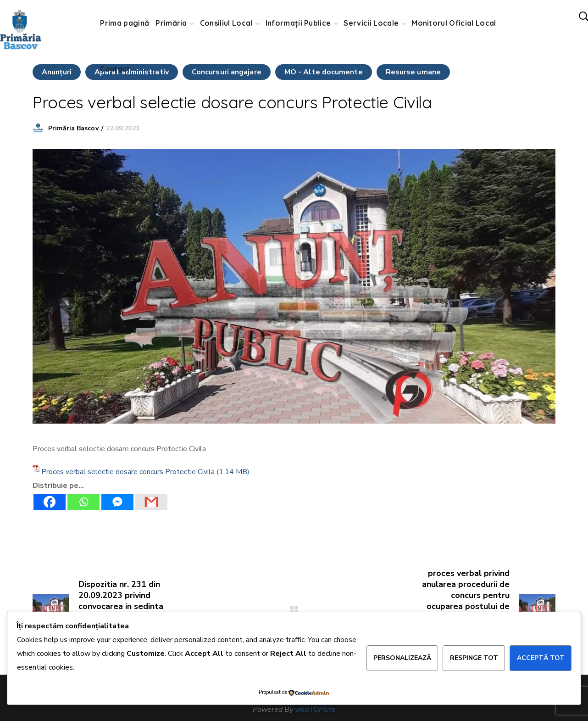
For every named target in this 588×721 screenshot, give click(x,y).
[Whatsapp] (83, 502)
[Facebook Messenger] (117, 502)
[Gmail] (151, 502)
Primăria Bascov (73, 128)
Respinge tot (474, 658)
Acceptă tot (541, 658)
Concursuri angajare (227, 72)
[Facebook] (50, 502)
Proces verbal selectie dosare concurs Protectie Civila (128, 472)
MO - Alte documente (324, 72)
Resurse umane (413, 72)
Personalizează (402, 658)
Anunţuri (57, 72)
